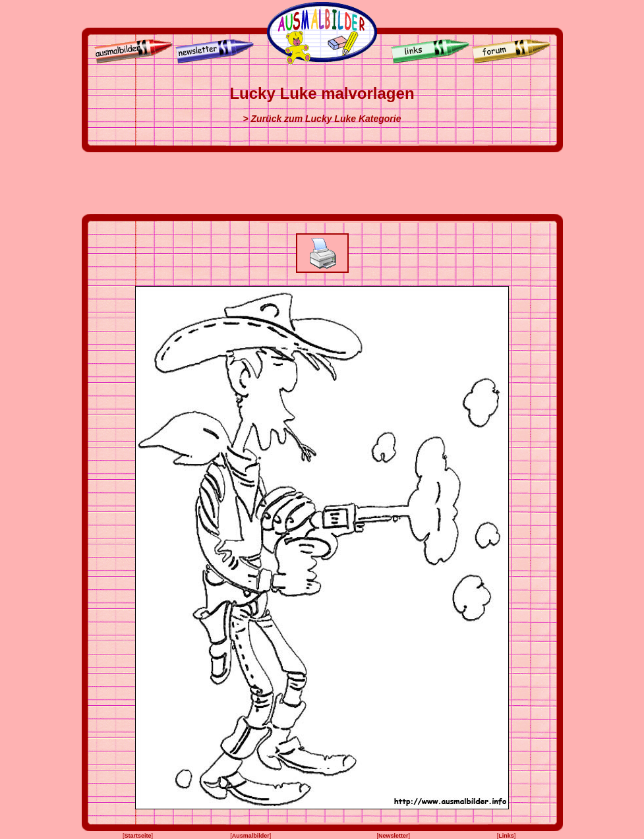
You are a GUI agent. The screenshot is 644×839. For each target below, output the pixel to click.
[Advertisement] (322, 183)
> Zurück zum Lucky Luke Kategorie (322, 119)
